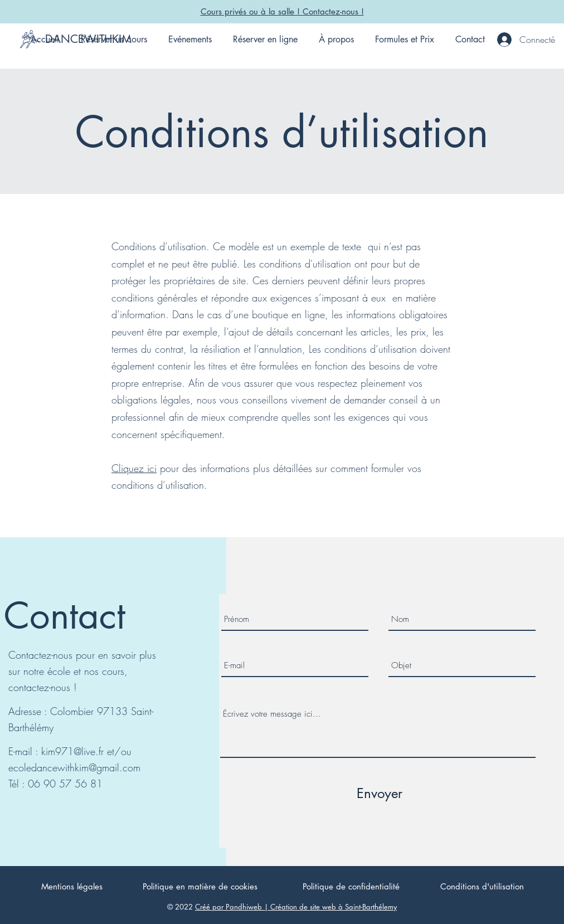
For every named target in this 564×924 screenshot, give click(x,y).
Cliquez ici (134, 468)
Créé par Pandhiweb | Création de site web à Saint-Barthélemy (296, 907)
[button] (114, 40)
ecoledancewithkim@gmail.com (74, 767)
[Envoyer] (380, 794)
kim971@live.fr (72, 751)
